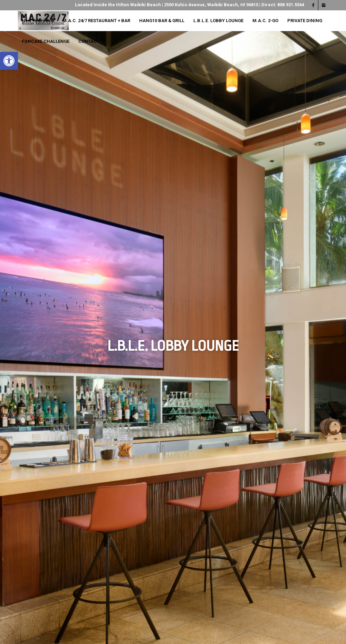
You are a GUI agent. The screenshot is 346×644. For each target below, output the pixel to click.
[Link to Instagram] (324, 5)
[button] (9, 61)
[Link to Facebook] (313, 5)
